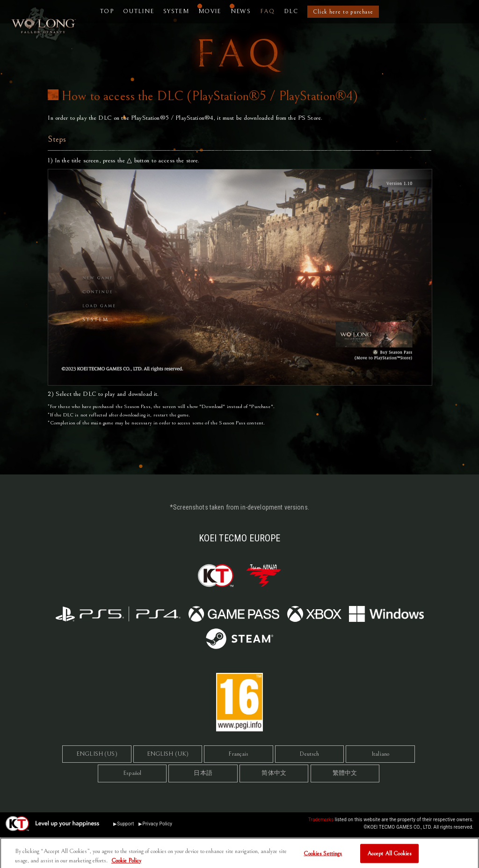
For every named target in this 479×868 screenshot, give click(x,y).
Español (132, 773)
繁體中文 (345, 773)
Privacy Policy (158, 824)
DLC (291, 11)
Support (125, 824)
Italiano (380, 754)
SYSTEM (176, 11)
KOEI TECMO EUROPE (239, 538)
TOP (107, 11)
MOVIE (210, 11)
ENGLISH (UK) (168, 754)
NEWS (241, 11)
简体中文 (274, 773)
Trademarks (321, 820)
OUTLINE (138, 11)
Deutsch (309, 754)
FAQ (267, 11)
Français (238, 754)
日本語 (203, 773)
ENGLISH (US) (97, 754)
